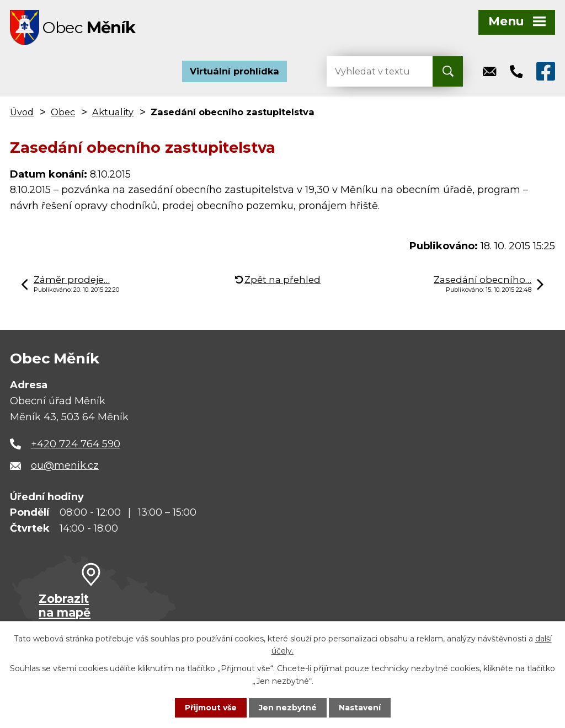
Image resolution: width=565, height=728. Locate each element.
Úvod (22, 113)
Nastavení (360, 708)
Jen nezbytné (288, 708)
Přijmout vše (211, 708)
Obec (63, 113)
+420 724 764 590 (76, 445)
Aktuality (113, 113)
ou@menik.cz (65, 466)
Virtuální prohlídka (234, 72)
